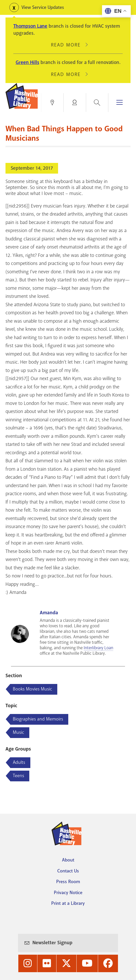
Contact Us (68, 871)
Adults (19, 762)
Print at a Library (68, 903)
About (68, 860)
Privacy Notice (68, 893)
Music (18, 732)
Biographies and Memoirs (38, 719)
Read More (68, 45)
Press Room (68, 882)
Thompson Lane (30, 26)
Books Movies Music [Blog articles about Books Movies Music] (32, 689)
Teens (18, 776)
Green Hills (27, 62)
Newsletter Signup (52, 943)
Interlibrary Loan (98, 648)
